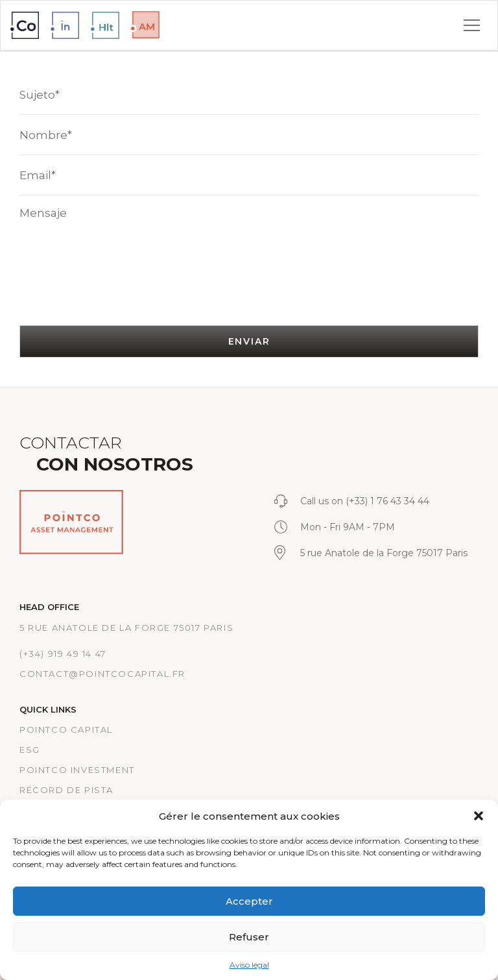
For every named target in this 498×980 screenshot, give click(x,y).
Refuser (249, 937)
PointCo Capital (66, 729)
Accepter (249, 901)
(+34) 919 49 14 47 (63, 654)
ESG (30, 750)
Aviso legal (249, 965)
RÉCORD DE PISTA (66, 790)
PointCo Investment (77, 770)
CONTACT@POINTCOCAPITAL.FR (102, 674)
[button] (479, 816)
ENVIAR (249, 341)
